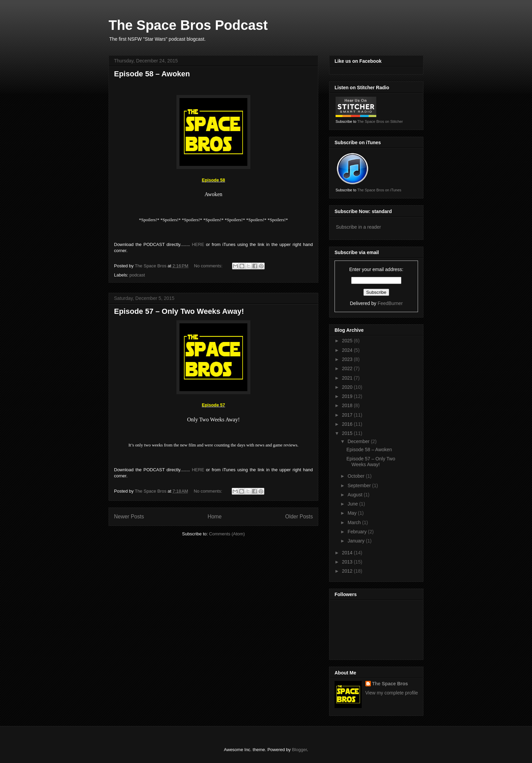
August (355, 495)
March (355, 522)
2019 (348, 396)
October (357, 476)
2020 (348, 387)
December (359, 441)
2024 (348, 350)
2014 (348, 553)
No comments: (209, 266)
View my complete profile (392, 693)
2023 (348, 359)
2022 (348, 368)
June (353, 504)
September (360, 485)
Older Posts (299, 517)
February (358, 532)
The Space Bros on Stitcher (380, 121)
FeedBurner (390, 303)
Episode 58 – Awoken (152, 74)
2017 (348, 415)
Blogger (299, 750)
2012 (348, 571)
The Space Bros (390, 684)
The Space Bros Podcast (188, 25)
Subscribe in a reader (358, 227)
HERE (198, 244)
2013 (348, 562)
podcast (137, 275)
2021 (348, 378)
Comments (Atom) (227, 534)
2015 (348, 433)
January (357, 541)
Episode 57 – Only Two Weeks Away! (179, 311)
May (353, 513)
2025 (348, 341)
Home (215, 517)
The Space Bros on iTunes (379, 190)
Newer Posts (129, 517)
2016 (348, 424)
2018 (348, 405)
